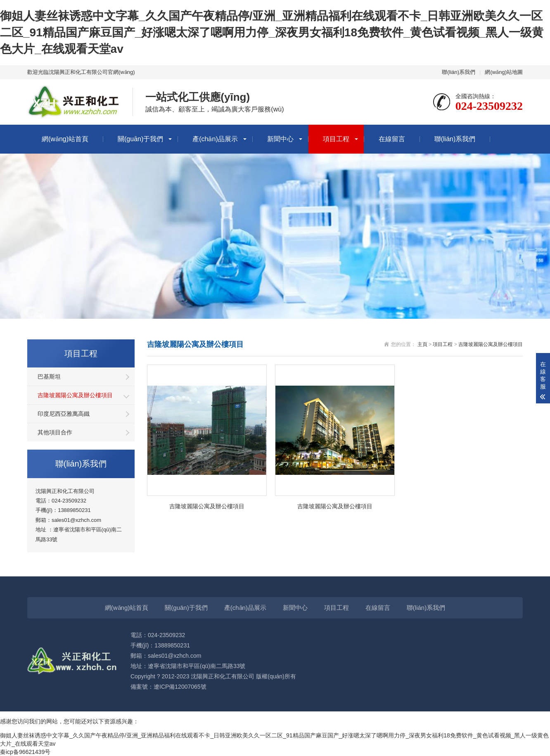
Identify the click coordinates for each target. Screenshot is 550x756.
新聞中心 (280, 139)
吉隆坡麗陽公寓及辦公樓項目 (75, 395)
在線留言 (392, 139)
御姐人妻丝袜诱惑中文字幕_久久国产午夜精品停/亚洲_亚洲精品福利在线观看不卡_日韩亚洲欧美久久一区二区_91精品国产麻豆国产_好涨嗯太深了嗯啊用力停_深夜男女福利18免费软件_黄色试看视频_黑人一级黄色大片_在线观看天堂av (272, 32)
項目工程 (336, 139)
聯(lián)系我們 (459, 72)
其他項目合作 (55, 432)
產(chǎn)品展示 (215, 139)
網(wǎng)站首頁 (65, 139)
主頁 (422, 344)
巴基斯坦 (49, 377)
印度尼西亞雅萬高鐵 (64, 414)
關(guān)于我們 (140, 139)
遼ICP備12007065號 (180, 687)
